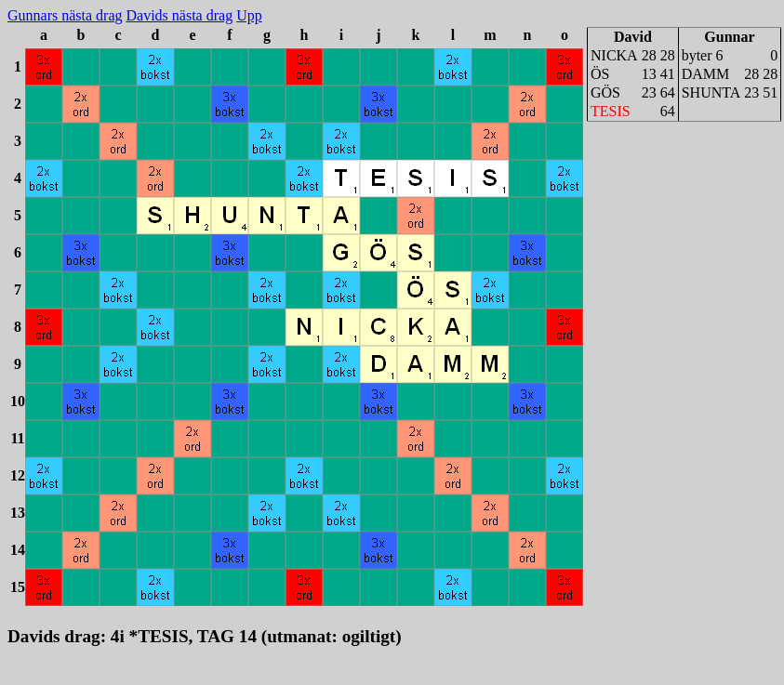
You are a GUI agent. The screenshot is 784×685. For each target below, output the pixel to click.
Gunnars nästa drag (65, 15)
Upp (249, 15)
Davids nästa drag (180, 15)
